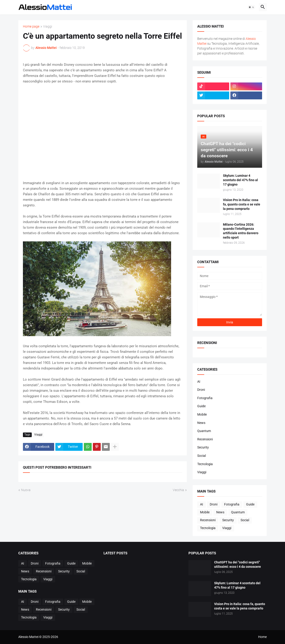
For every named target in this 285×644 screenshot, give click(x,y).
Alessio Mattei (46, 48)
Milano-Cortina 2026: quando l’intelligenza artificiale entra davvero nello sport (241, 231)
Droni (201, 390)
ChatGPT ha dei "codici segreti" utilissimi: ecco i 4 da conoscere (238, 564)
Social (202, 456)
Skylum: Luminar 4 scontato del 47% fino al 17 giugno (240, 180)
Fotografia (205, 398)
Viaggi (48, 27)
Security (203, 447)
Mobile (202, 414)
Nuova (26, 490)
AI (199, 382)
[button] (251, 7)
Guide (201, 406)
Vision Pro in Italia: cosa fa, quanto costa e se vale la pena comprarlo (242, 204)
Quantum (204, 431)
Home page (31, 27)
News (201, 423)
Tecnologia (205, 464)
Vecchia (178, 490)
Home (262, 637)
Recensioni (205, 439)
